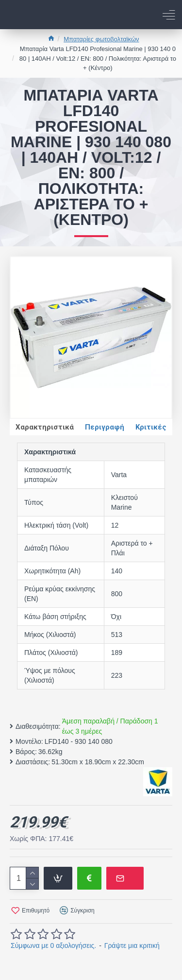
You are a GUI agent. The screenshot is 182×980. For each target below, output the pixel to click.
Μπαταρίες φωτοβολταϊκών (101, 39)
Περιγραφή (105, 427)
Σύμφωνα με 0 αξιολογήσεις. (53, 946)
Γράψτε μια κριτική (132, 946)
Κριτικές (151, 427)
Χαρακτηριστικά (45, 427)
